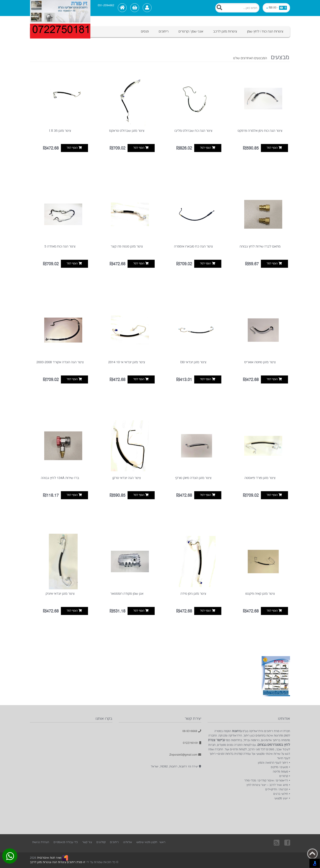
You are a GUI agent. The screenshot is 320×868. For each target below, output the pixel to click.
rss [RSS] (277, 842)
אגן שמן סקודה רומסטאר (127, 594)
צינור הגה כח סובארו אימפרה (193, 246)
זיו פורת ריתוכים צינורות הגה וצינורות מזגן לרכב (58, 862)
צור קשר (87, 842)
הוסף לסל (274, 148)
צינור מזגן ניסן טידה (193, 594)
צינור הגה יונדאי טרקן (127, 478)
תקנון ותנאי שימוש (147, 842)
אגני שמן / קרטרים (191, 31)
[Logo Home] (60, 8)
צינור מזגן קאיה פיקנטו (260, 594)
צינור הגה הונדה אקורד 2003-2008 (60, 362)
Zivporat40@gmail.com (185, 755)
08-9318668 (192, 731)
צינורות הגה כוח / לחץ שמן (265, 31)
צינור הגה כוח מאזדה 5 (60, 246)
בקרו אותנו (287, 842)
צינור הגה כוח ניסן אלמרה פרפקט (260, 131)
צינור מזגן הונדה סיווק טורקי (193, 478)
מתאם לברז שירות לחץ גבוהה (260, 246)
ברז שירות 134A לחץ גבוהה (60, 478)
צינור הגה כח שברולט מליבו (193, 131)
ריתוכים (164, 31)
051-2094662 (106, 6)
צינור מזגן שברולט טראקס (127, 131)
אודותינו (128, 842)
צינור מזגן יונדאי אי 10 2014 (127, 362)
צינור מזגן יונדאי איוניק (60, 594)
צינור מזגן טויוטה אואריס (260, 362)
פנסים (145, 31)
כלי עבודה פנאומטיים (66, 842)
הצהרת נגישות (41, 842)
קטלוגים (101, 842)
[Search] (237, 8)
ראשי (162, 842)
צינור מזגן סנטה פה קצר (127, 246)
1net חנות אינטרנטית (49, 858)
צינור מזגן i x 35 (60, 131)
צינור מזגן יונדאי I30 (193, 362)
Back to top (312, 854)
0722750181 (192, 743)
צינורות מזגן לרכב (225, 31)
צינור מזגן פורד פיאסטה (260, 478)
